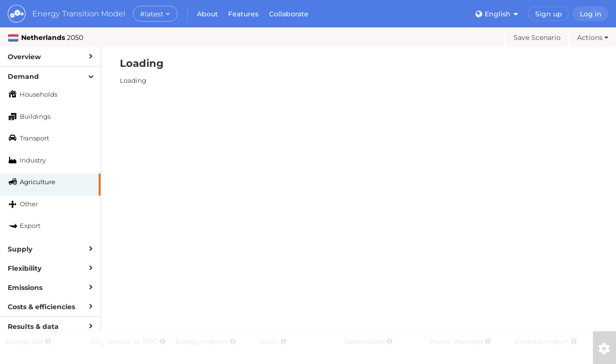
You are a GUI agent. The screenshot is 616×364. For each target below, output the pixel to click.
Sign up (549, 14)
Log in (591, 14)
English (497, 14)
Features (243, 14)
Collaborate (289, 14)
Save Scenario (537, 38)
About (207, 14)
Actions (593, 38)
